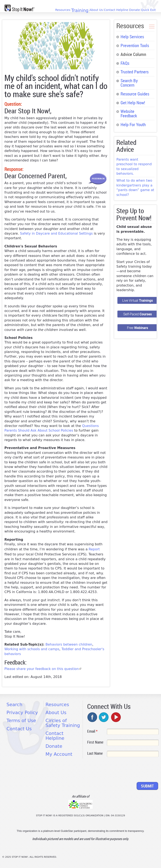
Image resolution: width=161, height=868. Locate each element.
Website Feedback (129, 113)
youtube (116, 717)
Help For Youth (133, 124)
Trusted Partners (135, 72)
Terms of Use (21, 721)
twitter (104, 717)
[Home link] (19, 8)
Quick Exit (148, 10)
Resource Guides (135, 94)
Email (92, 731)
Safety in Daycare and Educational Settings (56, 233)
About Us (96, 10)
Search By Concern (129, 83)
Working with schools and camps (32, 649)
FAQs (125, 63)
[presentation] (119, 770)
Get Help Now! (133, 103)
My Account (59, 754)
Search (14, 705)
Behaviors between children (69, 644)
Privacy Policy (22, 713)
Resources (63, 10)
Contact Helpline (116, 10)
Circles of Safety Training (63, 723)
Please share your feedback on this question (43, 669)
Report (94, 549)
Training (80, 11)
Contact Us (19, 729)
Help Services (132, 37)
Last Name (95, 753)
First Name (95, 742)
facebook (92, 717)
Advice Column (133, 54)
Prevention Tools (135, 45)
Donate (135, 10)
